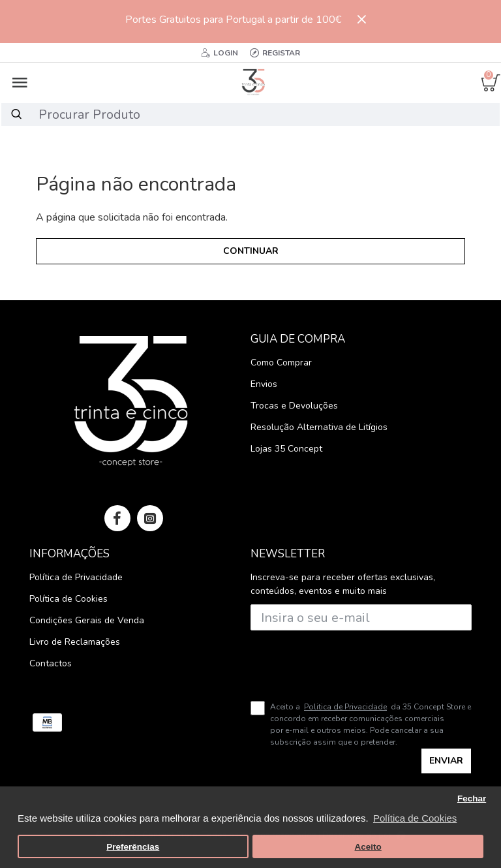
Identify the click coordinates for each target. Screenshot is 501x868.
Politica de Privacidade (345, 707)
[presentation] (342, 660)
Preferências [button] (133, 847)
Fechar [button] (472, 798)
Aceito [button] (368, 847)
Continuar (251, 251)
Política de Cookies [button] (415, 818)
